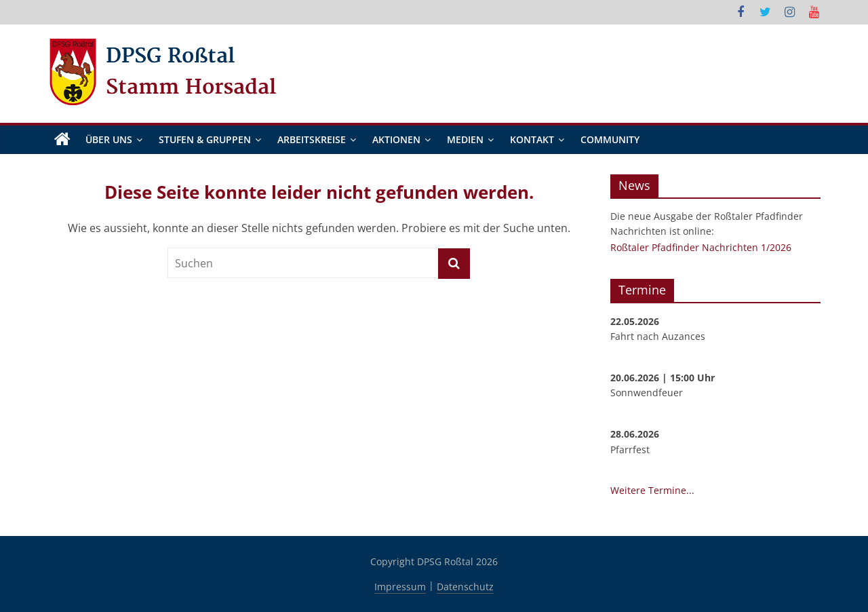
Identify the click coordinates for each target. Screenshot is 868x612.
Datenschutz (465, 587)
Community (610, 139)
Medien (465, 139)
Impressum (400, 587)
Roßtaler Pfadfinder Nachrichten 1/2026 (701, 247)
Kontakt (532, 139)
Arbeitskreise (312, 139)
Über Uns (109, 139)
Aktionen (396, 139)
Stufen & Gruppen (205, 139)
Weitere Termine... (652, 491)
